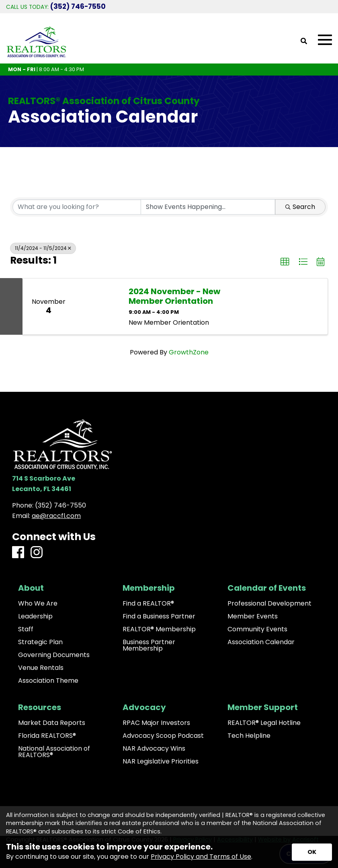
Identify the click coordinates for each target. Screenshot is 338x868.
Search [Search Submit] (300, 207)
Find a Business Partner (159, 616)
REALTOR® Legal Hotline (264, 723)
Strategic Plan (40, 642)
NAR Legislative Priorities (161, 762)
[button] (285, 262)
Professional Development (269, 604)
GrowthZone (189, 352)
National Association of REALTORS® (54, 752)
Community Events (257, 629)
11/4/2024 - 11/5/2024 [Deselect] (43, 248)
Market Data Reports (52, 723)
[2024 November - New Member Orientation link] (98, 306)
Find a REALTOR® (148, 604)
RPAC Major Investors (156, 723)
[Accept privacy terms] (312, 852)
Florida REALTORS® (47, 736)
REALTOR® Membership (159, 629)
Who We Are (38, 604)
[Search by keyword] (77, 207)
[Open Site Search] (304, 42)
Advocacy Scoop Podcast (163, 736)
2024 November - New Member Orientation (174, 296)
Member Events (253, 616)
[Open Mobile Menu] (325, 40)
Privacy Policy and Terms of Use (201, 857)
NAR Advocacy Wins (154, 749)
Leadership (35, 616)
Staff (26, 629)
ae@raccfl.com (56, 516)
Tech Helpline (249, 736)
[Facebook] (18, 553)
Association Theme (48, 681)
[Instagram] (37, 553)
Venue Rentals (41, 668)
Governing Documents (54, 655)
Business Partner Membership (149, 645)
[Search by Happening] (208, 207)
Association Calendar (261, 642)
